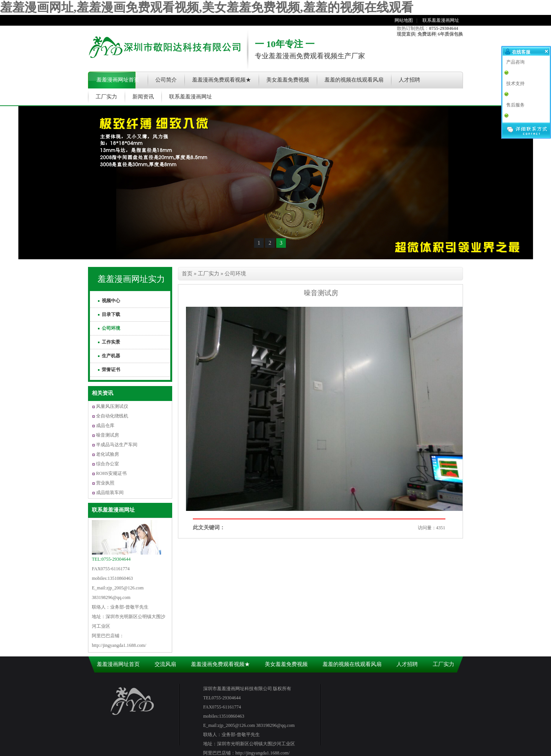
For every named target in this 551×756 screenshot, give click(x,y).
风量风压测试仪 (112, 406)
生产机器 (111, 356)
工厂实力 (106, 97)
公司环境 (111, 328)
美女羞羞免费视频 (288, 80)
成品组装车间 (110, 493)
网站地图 (404, 20)
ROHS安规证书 (111, 473)
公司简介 (166, 80)
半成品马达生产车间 (117, 445)
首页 (187, 274)
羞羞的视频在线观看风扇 (354, 80)
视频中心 (111, 301)
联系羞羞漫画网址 (441, 20)
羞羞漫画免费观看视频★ (222, 80)
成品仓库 (105, 425)
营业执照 (105, 483)
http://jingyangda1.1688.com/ (119, 645)
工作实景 (111, 342)
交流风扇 (165, 664)
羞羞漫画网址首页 (118, 80)
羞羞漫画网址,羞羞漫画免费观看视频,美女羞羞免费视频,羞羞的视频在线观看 (207, 7)
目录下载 (111, 314)
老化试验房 (108, 454)
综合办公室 (108, 464)
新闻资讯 (143, 97)
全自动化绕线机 (112, 416)
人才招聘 (409, 80)
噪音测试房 (108, 435)
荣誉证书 (111, 370)
